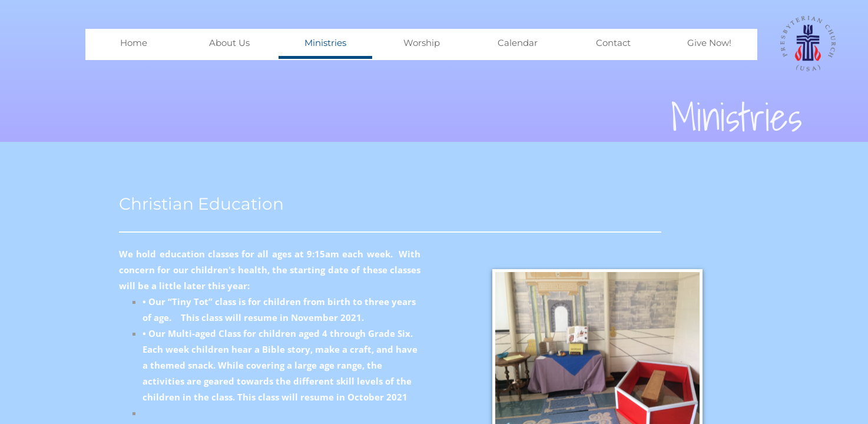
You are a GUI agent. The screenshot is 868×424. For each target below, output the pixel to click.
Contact (613, 43)
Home (134, 43)
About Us (229, 43)
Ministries (325, 43)
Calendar (518, 43)
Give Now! (709, 43)
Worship (422, 43)
